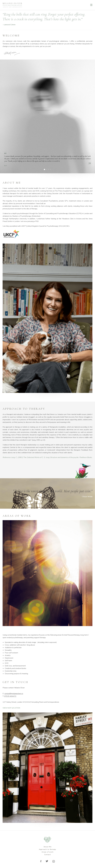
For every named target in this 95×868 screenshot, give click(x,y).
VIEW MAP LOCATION (11, 708)
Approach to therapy (47, 849)
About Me (47, 847)
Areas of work (47, 852)
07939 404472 (10, 696)
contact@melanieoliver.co (14, 694)
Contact (48, 855)
